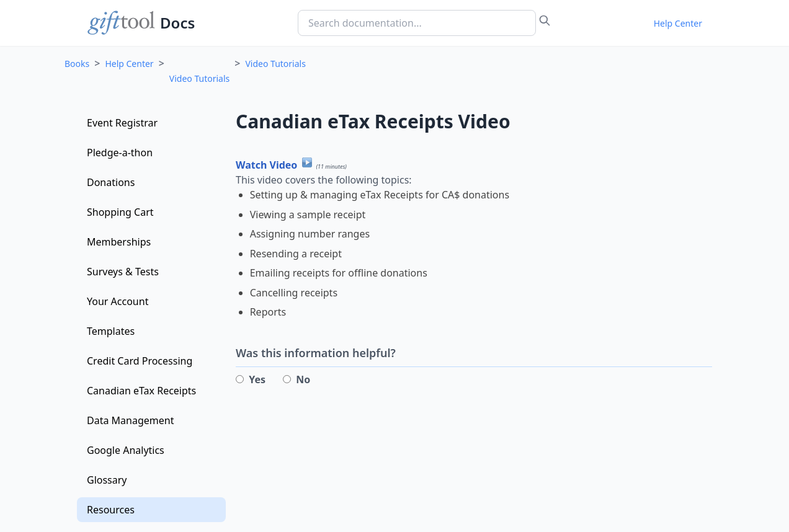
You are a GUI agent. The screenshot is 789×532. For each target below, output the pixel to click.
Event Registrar (122, 123)
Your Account (118, 301)
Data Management (130, 420)
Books (77, 64)
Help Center (678, 23)
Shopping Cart (120, 212)
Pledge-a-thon (120, 153)
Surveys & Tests (123, 272)
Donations (111, 182)
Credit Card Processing (140, 361)
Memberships (119, 242)
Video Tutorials (199, 78)
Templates (111, 331)
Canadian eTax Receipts (141, 391)
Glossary (107, 480)
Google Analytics (126, 450)
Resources (111, 510)
